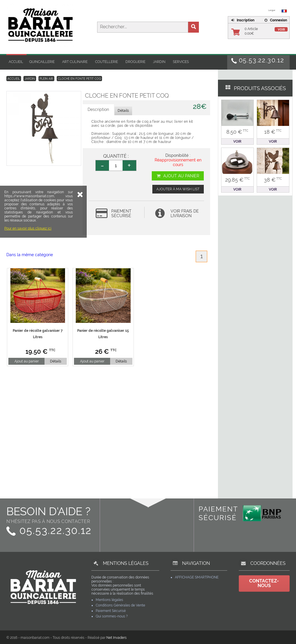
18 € (273, 132)
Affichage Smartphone (197, 577)
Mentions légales (109, 600)
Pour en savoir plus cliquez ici (28, 263)
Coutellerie (107, 62)
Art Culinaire (75, 62)
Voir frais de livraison (185, 213)
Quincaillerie (42, 62)
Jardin (159, 62)
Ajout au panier (178, 176)
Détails (56, 361)
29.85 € (237, 180)
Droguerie (135, 62)
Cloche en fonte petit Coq (79, 79)
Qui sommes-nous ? (112, 616)
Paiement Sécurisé (111, 611)
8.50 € (237, 132)
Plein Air (46, 79)
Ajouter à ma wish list (178, 189)
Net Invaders (116, 638)
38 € (273, 180)
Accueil (16, 62)
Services (181, 62)
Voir (281, 30)
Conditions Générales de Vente (120, 605)
